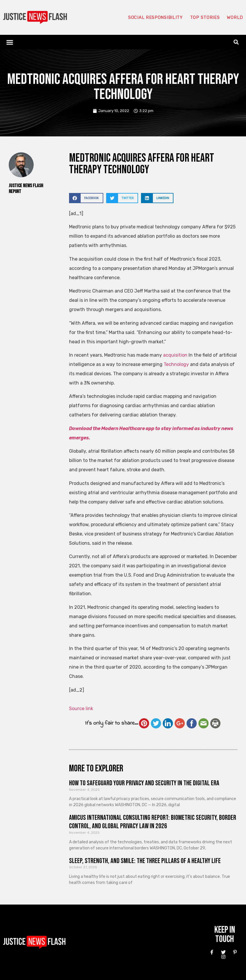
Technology (176, 364)
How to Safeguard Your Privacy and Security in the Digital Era (144, 783)
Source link (81, 709)
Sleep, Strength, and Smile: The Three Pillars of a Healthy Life (145, 861)
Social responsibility (155, 17)
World (235, 17)
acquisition (175, 355)
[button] (10, 42)
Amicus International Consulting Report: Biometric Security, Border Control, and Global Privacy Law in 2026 (153, 822)
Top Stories (205, 17)
